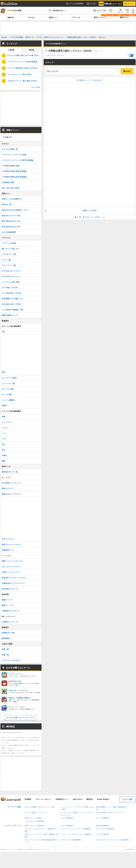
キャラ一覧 (6, 260)
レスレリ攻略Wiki (67, 826)
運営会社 (90, 799)
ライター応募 (127, 799)
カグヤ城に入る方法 (10, 288)
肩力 (4, 450)
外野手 (4, 406)
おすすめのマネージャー (11, 276)
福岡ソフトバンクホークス (12, 561)
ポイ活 (91, 4)
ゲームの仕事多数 (75, 4)
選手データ (124, 18)
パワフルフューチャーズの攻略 (14, 155)
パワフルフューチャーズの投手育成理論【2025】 (24, 62)
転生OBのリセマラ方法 (11, 216)
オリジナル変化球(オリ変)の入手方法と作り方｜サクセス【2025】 (24, 68)
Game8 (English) (103, 799)
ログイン (129, 4)
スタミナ (5, 428)
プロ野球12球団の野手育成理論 (14, 171)
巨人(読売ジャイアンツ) (11, 483)
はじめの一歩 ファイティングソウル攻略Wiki (112, 840)
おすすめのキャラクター (11, 271)
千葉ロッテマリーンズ (11, 572)
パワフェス (76, 18)
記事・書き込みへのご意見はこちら (90, 217)
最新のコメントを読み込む (90, 80)
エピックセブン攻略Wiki (105, 829)
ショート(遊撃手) (9, 400)
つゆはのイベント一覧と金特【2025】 (22, 81)
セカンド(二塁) (8, 389)
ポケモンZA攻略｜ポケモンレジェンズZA (40, 807)
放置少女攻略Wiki (102, 826)
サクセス (31, 18)
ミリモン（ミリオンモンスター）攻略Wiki (76, 834)
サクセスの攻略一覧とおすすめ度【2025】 (24, 55)
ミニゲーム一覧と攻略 (11, 282)
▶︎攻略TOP (8, 137)
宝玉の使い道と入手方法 (11, 304)
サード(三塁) (7, 395)
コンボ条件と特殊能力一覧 (12, 310)
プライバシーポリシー (43, 799)
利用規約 (28, 799)
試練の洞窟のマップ (10, 315)
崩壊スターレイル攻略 (33, 818)
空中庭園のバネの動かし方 (12, 299)
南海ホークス (7, 600)
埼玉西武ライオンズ (10, 589)
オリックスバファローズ (11, 567)
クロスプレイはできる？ (11, 660)
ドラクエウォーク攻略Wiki (34, 821)
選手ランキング (100, 18)
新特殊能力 (6, 638)
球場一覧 (5, 649)
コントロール (7, 422)
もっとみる (36, 87)
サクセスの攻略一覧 (10, 149)
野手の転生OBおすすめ (11, 221)
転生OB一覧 (7, 204)
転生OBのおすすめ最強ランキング (15, 210)
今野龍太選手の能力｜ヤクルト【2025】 (70, 51)
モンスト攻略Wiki (102, 818)
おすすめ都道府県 (9, 232)
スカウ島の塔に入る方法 (11, 293)
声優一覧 (5, 655)
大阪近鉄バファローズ (11, 611)
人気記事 (11, 50)
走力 (4, 444)
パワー (4, 439)
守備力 (4, 455)
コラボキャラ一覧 (9, 254)
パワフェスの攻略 (9, 243)
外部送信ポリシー (62, 799)
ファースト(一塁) (9, 383)
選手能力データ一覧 (10, 472)
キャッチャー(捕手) (9, 378)
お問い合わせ (77, 799)
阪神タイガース (8, 488)
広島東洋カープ (8, 550)
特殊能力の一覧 (8, 633)
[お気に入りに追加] (100, 11)
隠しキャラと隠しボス (11, 249)
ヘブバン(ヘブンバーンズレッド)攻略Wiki (75, 829)
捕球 (4, 461)
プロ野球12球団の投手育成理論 (14, 177)
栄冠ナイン (53, 18)
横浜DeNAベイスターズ (11, 494)
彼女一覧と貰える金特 (11, 188)
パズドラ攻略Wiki (67, 818)
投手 (4, 332)
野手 (4, 372)
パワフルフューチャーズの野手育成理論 (18, 160)
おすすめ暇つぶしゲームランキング (22, 718)
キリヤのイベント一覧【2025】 (20, 74)
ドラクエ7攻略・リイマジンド (36, 813)
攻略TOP (11, 18)
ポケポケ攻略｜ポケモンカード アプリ (110, 813)
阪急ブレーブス (8, 605)
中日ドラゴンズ (8, 539)
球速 (4, 417)
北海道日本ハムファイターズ (13, 583)
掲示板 (32, 50)
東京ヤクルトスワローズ (11, 545)
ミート (4, 433)
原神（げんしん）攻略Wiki (34, 826)
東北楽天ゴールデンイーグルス (14, 578)
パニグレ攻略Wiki (102, 834)
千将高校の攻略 (8, 182)
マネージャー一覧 (9, 265)
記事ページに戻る (90, 211)
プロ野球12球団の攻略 (11, 166)
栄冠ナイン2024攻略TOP (12, 199)
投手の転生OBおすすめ (11, 227)
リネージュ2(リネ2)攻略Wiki (71, 840)
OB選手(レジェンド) (10, 622)
